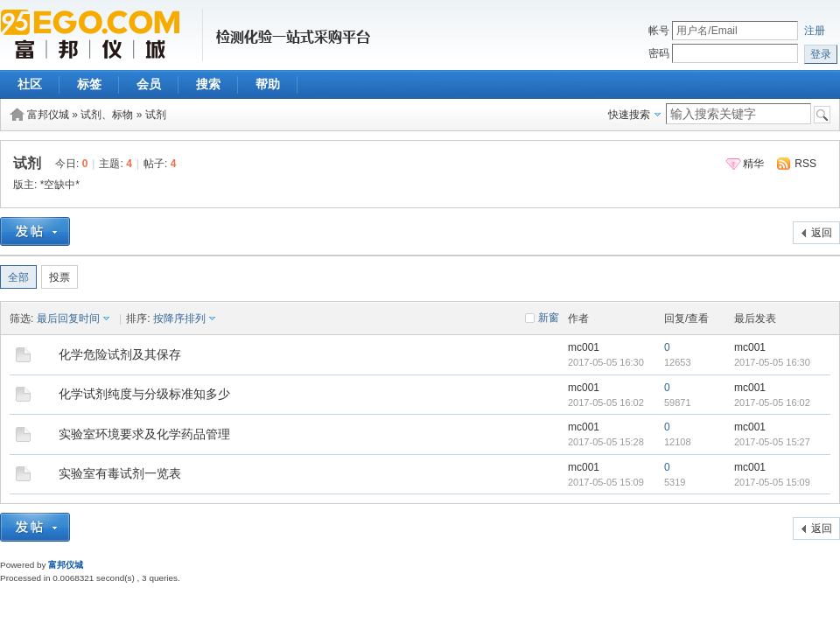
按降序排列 (179, 318)
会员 (149, 84)
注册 (815, 31)
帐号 (659, 31)
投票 (59, 277)
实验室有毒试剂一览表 (120, 473)
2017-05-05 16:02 (772, 402)
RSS (805, 164)
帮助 (268, 84)
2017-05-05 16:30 (772, 362)
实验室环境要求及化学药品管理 (144, 434)
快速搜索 (629, 115)
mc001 (584, 347)
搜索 (208, 84)
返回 (822, 233)
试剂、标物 (107, 115)
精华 (753, 164)
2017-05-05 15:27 (772, 442)
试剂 (156, 115)
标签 (89, 84)
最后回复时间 (68, 318)
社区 (30, 84)
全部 (18, 277)
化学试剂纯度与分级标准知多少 (144, 394)
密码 (659, 53)
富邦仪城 (48, 115)
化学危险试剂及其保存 (120, 354)
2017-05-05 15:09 (772, 482)
